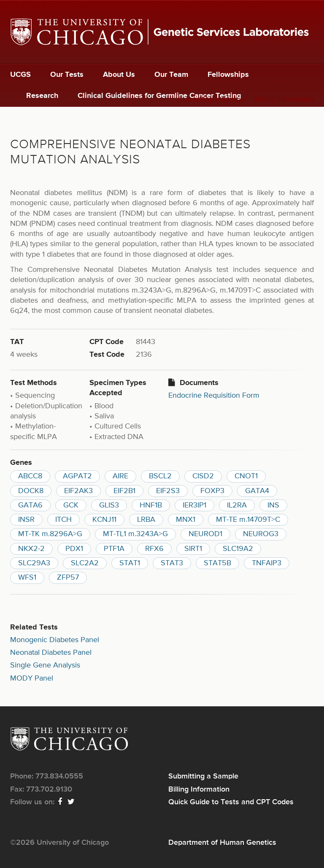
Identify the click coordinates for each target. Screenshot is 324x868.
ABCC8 (30, 476)
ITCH (63, 520)
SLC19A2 (238, 549)
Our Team (171, 75)
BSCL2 (160, 476)
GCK (71, 505)
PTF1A (114, 549)
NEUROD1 (205, 534)
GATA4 (257, 491)
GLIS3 (109, 505)
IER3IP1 (194, 505)
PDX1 (74, 549)
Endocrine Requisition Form (214, 396)
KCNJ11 (104, 520)
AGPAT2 (77, 476)
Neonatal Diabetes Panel (51, 653)
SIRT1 (193, 549)
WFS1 (27, 578)
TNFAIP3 (267, 563)
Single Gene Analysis (45, 665)
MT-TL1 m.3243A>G (135, 534)
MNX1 (186, 520)
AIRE (120, 476)
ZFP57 (68, 578)
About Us (119, 75)
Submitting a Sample (212, 100)
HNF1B (151, 505)
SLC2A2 (85, 563)
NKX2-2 (31, 549)
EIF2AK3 (78, 491)
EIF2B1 (124, 491)
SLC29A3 (34, 563)
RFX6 (154, 549)
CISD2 (203, 476)
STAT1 (130, 563)
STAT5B (217, 563)
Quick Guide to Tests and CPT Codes (231, 802)
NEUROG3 (261, 534)
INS (273, 505)
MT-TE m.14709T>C (248, 520)
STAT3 (172, 563)
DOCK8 (31, 491)
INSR (26, 520)
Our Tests (67, 75)
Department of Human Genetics (222, 843)
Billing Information (284, 100)
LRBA (146, 520)
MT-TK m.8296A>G (50, 534)
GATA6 (30, 505)
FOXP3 (212, 491)
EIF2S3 (168, 491)
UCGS (20, 75)
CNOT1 (246, 476)
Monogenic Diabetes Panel (55, 640)
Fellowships (228, 75)
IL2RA (237, 505)
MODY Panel (32, 678)
